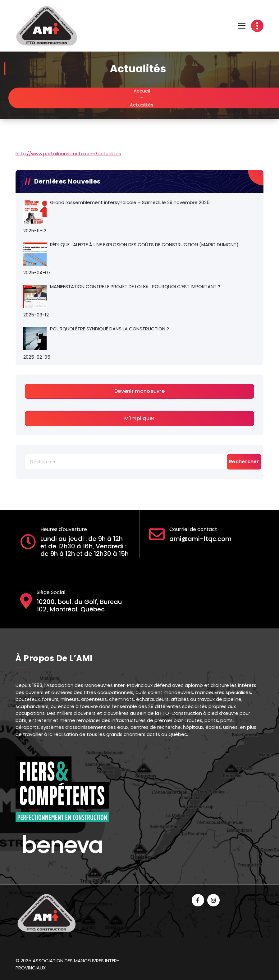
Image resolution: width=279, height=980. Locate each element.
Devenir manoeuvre (139, 391)
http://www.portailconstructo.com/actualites (68, 154)
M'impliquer (139, 418)
